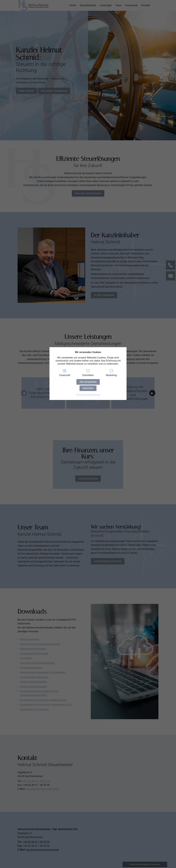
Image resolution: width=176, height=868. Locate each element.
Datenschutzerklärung (88, 395)
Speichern (88, 388)
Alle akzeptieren (88, 382)
